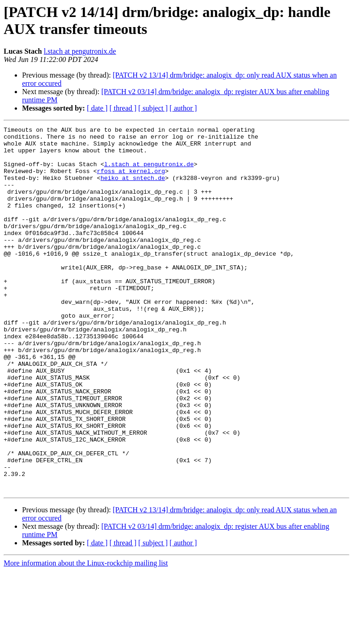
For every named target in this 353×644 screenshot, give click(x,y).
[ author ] (183, 108)
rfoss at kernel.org (131, 180)
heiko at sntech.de (133, 189)
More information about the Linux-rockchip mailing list (86, 636)
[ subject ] (153, 108)
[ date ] (97, 108)
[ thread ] (123, 108)
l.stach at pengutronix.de (80, 51)
